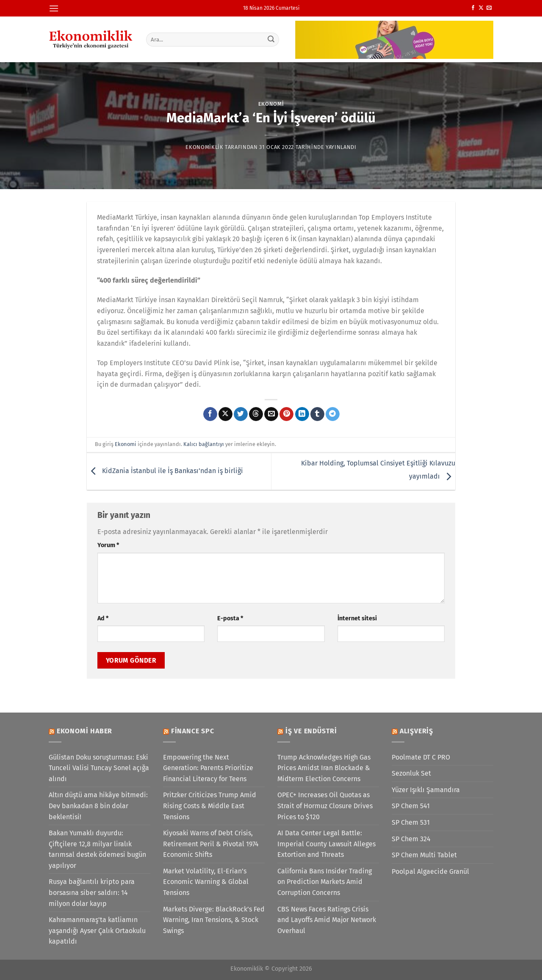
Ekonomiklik (204, 147)
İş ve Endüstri (311, 731)
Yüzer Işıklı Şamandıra (426, 790)
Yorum (108, 545)
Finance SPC (193, 731)
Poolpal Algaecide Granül (430, 871)
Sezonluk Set (411, 773)
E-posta (230, 618)
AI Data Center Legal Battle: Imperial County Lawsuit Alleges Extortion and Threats (326, 844)
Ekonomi (271, 104)
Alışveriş (416, 731)
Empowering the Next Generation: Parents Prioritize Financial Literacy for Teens (208, 768)
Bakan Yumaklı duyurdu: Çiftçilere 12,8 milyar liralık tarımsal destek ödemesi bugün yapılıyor (97, 849)
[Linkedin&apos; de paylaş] (302, 414)
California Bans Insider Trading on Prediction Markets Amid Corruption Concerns (325, 882)
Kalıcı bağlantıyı (204, 444)
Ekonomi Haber (84, 731)
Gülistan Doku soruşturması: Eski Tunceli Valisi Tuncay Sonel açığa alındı (99, 768)
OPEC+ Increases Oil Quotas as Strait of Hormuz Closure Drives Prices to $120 (325, 806)
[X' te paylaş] (225, 414)
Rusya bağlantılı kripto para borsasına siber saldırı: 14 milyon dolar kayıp (92, 892)
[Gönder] (271, 39)
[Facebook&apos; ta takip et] (473, 8)
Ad (103, 618)
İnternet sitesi (357, 618)
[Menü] (54, 8)
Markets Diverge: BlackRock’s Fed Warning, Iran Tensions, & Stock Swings (214, 920)
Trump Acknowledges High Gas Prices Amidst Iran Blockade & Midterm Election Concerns (324, 768)
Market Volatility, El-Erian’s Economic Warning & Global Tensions (206, 882)
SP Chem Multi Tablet (424, 855)
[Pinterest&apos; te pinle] (286, 414)
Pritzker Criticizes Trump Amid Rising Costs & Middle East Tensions (210, 806)
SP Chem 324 (411, 839)
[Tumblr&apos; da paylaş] (317, 414)
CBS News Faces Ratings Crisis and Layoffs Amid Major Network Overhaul (327, 920)
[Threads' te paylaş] (256, 414)
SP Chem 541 (411, 806)
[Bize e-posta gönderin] (489, 8)
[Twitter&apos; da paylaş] (241, 414)
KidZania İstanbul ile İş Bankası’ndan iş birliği (165, 471)
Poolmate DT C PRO (421, 757)
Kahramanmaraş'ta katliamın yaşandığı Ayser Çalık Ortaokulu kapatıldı (97, 930)
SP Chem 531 (411, 822)
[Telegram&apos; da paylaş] (333, 414)
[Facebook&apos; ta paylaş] (210, 414)
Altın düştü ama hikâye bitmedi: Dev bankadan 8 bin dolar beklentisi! (98, 806)
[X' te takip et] (481, 8)
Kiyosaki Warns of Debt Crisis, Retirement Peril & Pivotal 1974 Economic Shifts (211, 844)
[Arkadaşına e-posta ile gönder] (271, 414)
